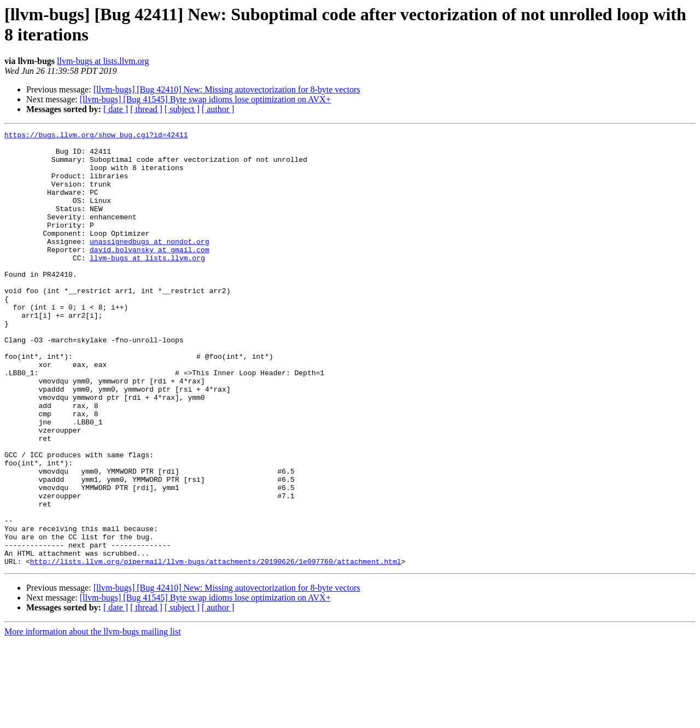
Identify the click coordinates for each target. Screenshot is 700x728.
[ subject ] (182, 109)
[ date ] (116, 109)
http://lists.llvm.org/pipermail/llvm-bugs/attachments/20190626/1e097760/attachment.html (216, 648)
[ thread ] (146, 109)
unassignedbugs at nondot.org (149, 264)
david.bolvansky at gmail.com (149, 274)
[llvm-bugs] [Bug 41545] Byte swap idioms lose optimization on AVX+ (205, 99)
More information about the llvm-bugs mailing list (93, 718)
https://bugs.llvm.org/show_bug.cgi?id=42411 (96, 136)
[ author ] (218, 109)
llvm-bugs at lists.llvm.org (103, 61)
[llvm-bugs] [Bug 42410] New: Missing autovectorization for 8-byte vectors (227, 89)
